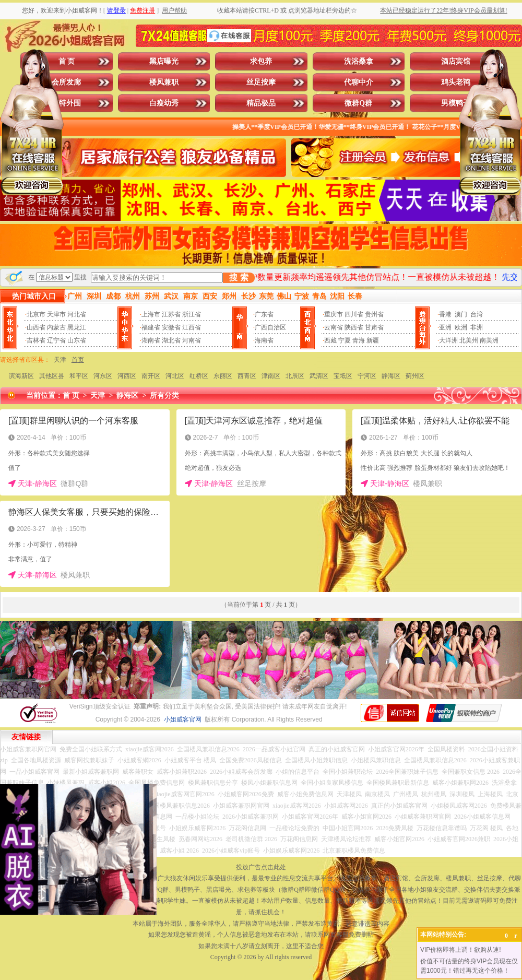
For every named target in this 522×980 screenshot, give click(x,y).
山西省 (36, 327)
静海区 (391, 376)
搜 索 (239, 278)
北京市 (36, 314)
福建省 (151, 327)
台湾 (477, 314)
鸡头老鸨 (456, 82)
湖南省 (151, 340)
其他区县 (52, 376)
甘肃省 (374, 327)
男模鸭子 (456, 103)
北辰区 (295, 376)
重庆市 (334, 314)
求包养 (261, 61)
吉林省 (36, 340)
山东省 (77, 340)
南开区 (151, 376)
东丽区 (223, 376)
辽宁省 (56, 340)
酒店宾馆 (456, 61)
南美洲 (489, 340)
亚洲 (445, 327)
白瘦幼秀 (164, 103)
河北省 (77, 314)
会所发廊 (66, 82)
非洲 (477, 327)
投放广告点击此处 (261, 867)
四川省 (354, 314)
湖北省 (171, 340)
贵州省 (374, 314)
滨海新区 (21, 376)
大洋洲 (448, 340)
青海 (359, 340)
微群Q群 (358, 103)
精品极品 (261, 103)
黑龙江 (77, 327)
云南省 (334, 327)
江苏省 (171, 314)
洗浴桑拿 (359, 61)
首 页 (67, 61)
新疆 (373, 340)
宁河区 (367, 376)
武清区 (319, 376)
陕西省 (354, 327)
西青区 (247, 376)
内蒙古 (56, 327)
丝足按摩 (261, 82)
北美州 (469, 340)
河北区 (175, 376)
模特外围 (66, 103)
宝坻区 (343, 376)
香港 (445, 314)
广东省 (264, 314)
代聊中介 (359, 82)
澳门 (461, 314)
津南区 (271, 376)
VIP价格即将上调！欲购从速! (461, 950)
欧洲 (461, 327)
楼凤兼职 (164, 82)
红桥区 (199, 376)
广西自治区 (270, 327)
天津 (60, 360)
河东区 (103, 376)
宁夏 (345, 340)
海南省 (264, 340)
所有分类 (164, 395)
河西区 (127, 376)
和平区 (79, 376)
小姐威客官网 (183, 719)
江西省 (192, 327)
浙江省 (192, 314)
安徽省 (171, 327)
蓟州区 (415, 376)
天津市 (56, 314)
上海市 (151, 314)
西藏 (330, 340)
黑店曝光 (164, 61)
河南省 (192, 340)
